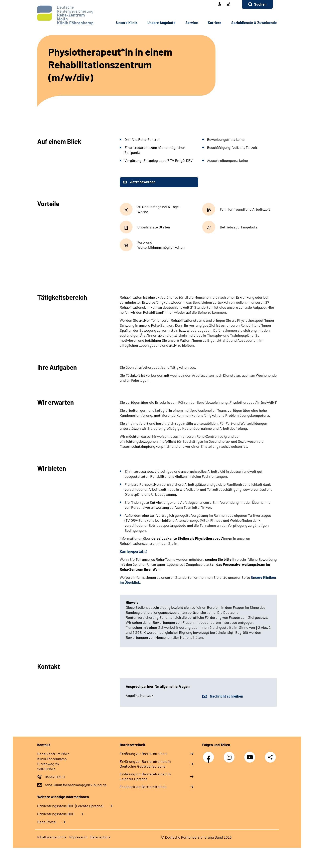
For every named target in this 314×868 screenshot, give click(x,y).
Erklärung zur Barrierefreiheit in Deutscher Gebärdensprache (145, 764)
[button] (257, 5)
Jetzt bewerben (143, 182)
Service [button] (192, 23)
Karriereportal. (132, 551)
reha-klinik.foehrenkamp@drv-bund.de (76, 785)
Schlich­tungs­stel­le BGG (56, 814)
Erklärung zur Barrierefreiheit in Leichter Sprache (145, 776)
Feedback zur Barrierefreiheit (143, 787)
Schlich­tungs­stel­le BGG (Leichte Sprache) (70, 806)
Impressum (78, 837)
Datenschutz (100, 837)
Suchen (260, 4)
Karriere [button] (215, 23)
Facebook (209, 755)
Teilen (270, 757)
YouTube (251, 755)
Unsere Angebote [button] (161, 23)
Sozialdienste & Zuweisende (254, 23)
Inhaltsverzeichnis (52, 837)
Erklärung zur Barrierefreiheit (143, 754)
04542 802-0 (55, 777)
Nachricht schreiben (226, 696)
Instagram (230, 755)
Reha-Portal (47, 822)
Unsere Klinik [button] (127, 23)
